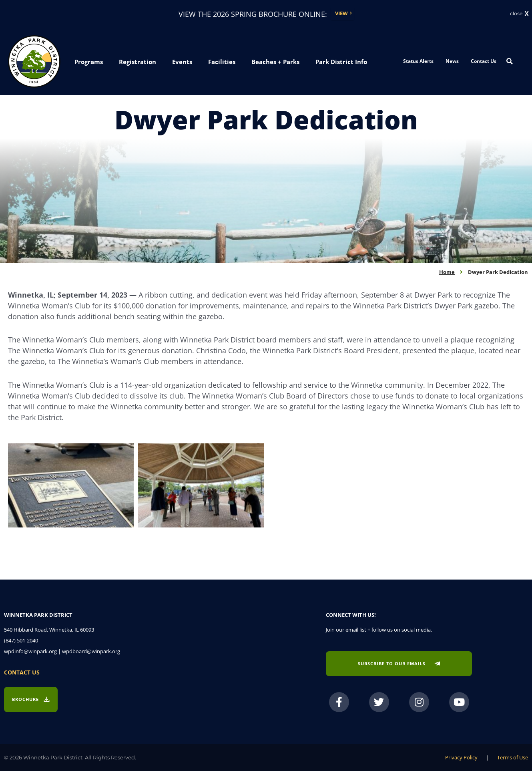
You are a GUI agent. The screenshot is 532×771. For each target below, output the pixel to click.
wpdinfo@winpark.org (30, 651)
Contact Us (484, 61)
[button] (89, 62)
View (341, 14)
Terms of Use (513, 757)
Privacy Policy (461, 757)
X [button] (527, 14)
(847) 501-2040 (21, 640)
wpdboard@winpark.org (91, 651)
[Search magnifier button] (510, 62)
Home (447, 272)
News (452, 61)
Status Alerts (418, 61)
